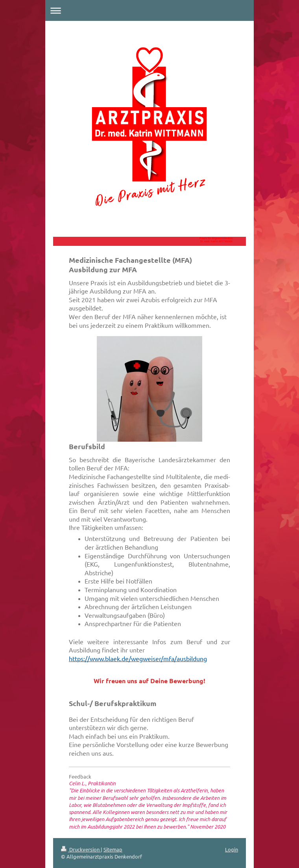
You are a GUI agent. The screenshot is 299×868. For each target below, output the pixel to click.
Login (232, 849)
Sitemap (113, 849)
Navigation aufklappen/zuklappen (149, 10)
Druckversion (81, 849)
